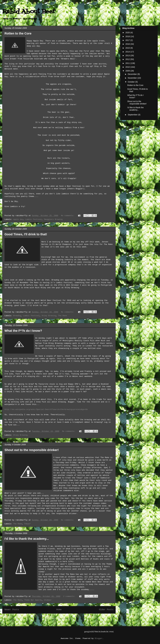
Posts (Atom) (67, 619)
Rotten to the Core (18, 33)
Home (59, 610)
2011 (128, 63)
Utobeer (48, 600)
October (132, 82)
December (132, 74)
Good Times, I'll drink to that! (26, 234)
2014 (128, 52)
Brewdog (17, 316)
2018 (128, 36)
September (133, 115)
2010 (128, 67)
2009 (128, 71)
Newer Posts (12, 610)
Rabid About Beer (29, 12)
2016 (128, 44)
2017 (128, 40)
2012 (128, 59)
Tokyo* (27, 524)
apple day (18, 219)
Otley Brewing (49, 316)
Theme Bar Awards (33, 600)
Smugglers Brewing (53, 219)
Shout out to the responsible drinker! (32, 450)
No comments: (68, 216)
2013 (128, 56)
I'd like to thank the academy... (27, 539)
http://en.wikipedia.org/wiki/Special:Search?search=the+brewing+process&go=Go (46, 409)
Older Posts (106, 610)
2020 (128, 33)
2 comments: (70, 596)
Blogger (99, 638)
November (132, 78)
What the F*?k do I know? (23, 331)
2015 (128, 48)
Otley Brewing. (21, 435)
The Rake (62, 316)
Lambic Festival (33, 219)
